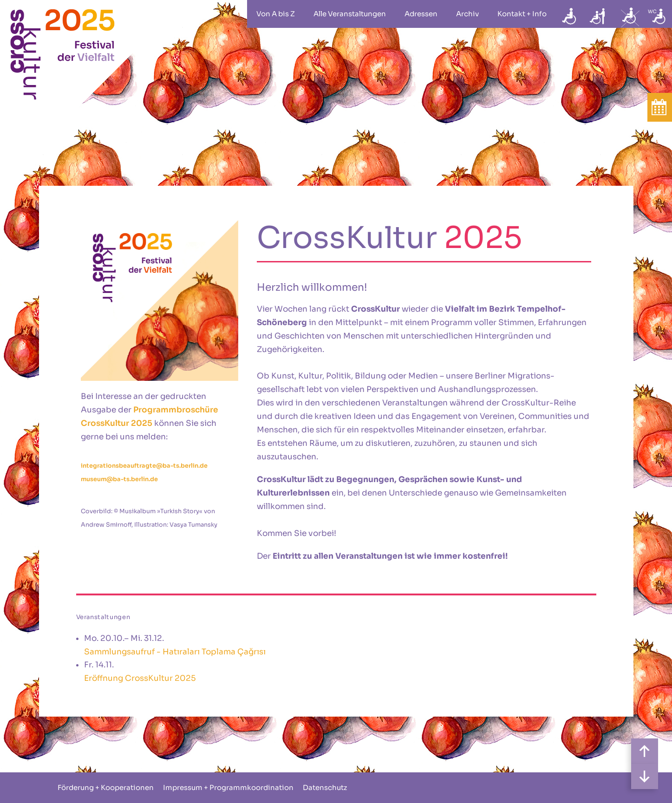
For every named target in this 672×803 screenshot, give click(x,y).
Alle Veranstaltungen (350, 14)
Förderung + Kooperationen (106, 787)
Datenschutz (325, 787)
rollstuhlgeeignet (570, 14)
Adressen (421, 14)
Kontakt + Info (522, 14)
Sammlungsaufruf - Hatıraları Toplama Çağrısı (175, 652)
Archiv (467, 14)
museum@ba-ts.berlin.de (119, 479)
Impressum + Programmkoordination (228, 787)
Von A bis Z (276, 14)
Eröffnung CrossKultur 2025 (140, 678)
